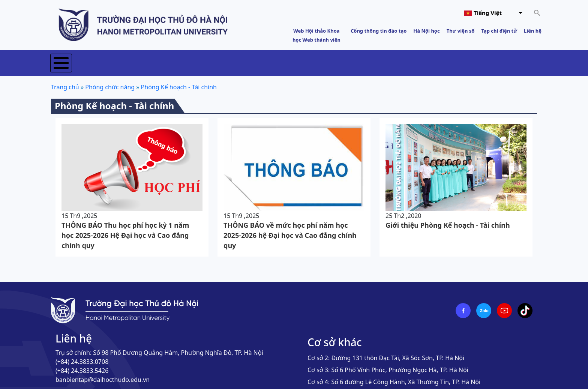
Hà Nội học (426, 31)
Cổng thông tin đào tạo (379, 31)
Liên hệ (533, 31)
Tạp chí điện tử (499, 31)
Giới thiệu (109, 58)
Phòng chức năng (110, 78)
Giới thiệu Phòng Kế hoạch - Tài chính (448, 216)
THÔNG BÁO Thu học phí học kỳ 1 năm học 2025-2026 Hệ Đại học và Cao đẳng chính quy (125, 226)
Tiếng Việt (488, 13)
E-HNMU (508, 58)
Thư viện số (461, 31)
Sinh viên (472, 58)
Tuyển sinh (183, 58)
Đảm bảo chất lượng (417, 58)
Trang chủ (67, 58)
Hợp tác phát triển (349, 58)
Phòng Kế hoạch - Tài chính (179, 78)
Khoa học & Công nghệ (277, 58)
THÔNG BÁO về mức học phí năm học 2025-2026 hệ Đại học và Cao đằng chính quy (290, 226)
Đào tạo (221, 58)
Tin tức (145, 58)
